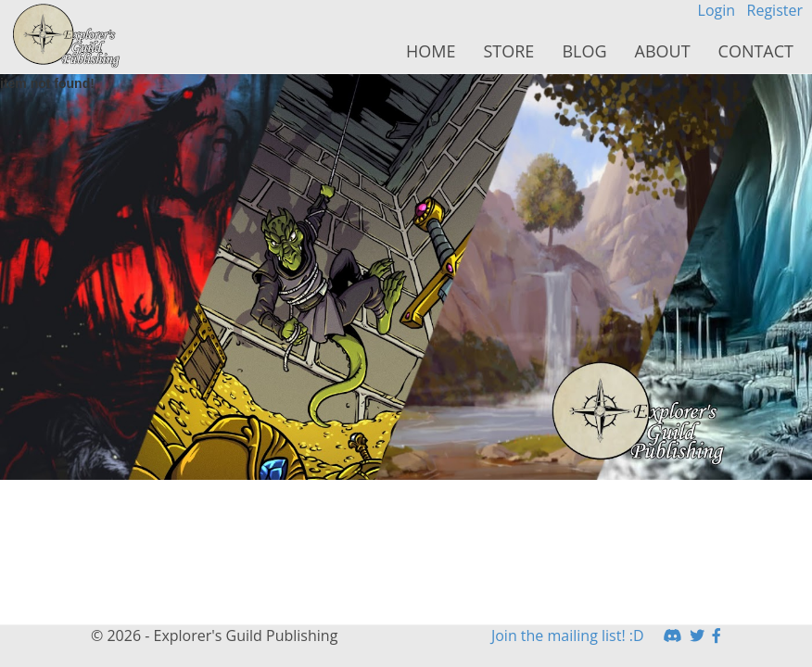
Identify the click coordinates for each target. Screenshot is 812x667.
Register (775, 10)
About (663, 51)
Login (717, 10)
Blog (584, 51)
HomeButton (67, 36)
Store (508, 51)
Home (431, 51)
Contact (756, 51)
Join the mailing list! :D (568, 636)
